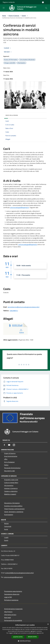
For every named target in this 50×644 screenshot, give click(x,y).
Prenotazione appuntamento (13, 591)
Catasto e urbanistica (11, 491)
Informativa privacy (10, 615)
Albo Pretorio (8, 612)
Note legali (8, 618)
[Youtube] (9, 445)
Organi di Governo (10, 453)
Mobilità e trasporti (10, 494)
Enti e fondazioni (9, 462)
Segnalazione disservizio (12, 594)
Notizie (6, 523)
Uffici (6, 459)
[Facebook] (4, 445)
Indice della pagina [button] (12, 115)
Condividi (8, 48)
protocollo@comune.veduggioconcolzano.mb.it (19, 573)
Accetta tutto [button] (18, 637)
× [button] (48, 624)
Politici (6, 465)
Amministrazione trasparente (13, 609)
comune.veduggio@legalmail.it (19, 208)
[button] (25, 641)
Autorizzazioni (9, 515)
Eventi (24, 16)
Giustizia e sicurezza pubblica (13, 506)
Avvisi (6, 529)
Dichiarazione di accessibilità (13, 620)
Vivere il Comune (14, 16)
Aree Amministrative (11, 456)
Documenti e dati (10, 471)
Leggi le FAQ (8, 597)
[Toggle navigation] (4, 8)
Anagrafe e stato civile (11, 480)
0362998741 (14, 311)
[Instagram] (14, 445)
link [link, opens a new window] (43, 633)
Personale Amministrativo (12, 468)
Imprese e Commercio (11, 488)
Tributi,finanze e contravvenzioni (14, 509)
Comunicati (8, 526)
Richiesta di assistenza (11, 600)
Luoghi (6, 537)
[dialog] (25, 633)
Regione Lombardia (9, 2)
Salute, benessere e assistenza (14, 512)
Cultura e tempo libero (11, 483)
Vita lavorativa (9, 485)
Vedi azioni (8, 52)
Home (4, 16)
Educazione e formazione (12, 503)
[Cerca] (46, 8)
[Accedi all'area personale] (43, 2)
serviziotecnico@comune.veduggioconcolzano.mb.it (24, 307)
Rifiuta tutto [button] (32, 637)
